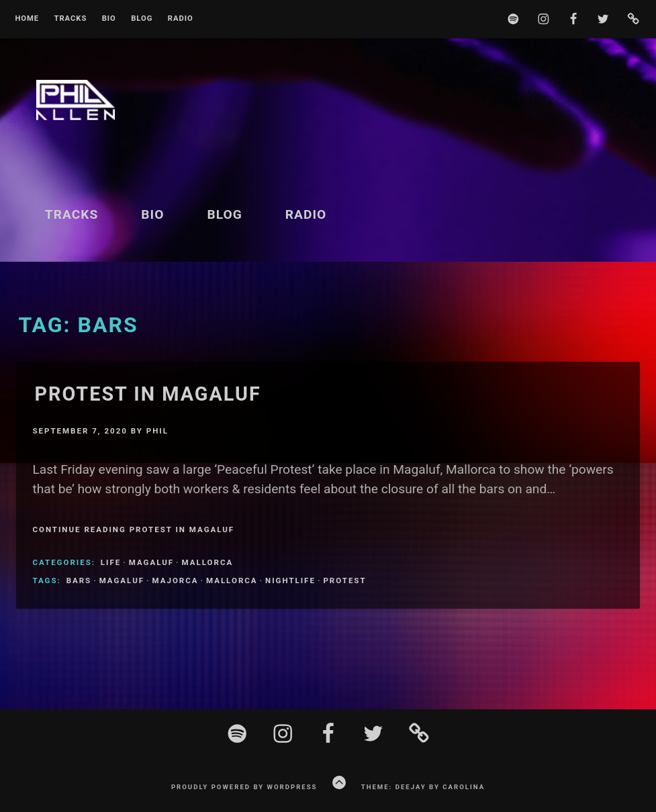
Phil (157, 431)
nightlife (290, 580)
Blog (142, 19)
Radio (181, 19)
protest (344, 580)
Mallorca (208, 562)
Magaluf (151, 562)
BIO (109, 19)
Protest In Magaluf (147, 394)
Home (27, 19)
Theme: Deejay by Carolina (423, 787)
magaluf (122, 580)
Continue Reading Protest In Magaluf (133, 529)
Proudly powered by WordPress (244, 787)
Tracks (70, 19)
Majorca (176, 580)
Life (111, 562)
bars (79, 580)
